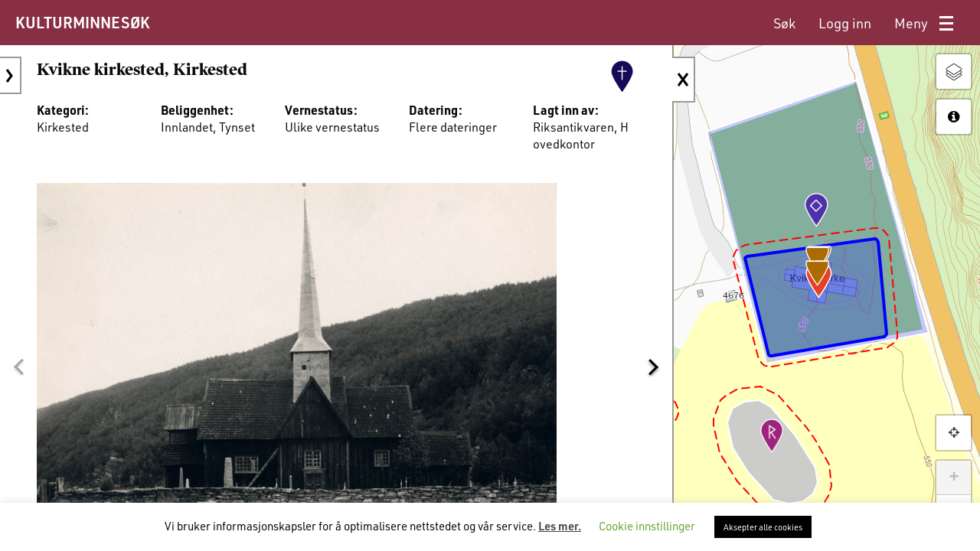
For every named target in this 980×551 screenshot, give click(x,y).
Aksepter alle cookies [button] (763, 527)
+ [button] (954, 478)
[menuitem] (784, 23)
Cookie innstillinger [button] (647, 526)
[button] (18, 367)
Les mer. (560, 526)
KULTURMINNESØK (82, 22)
